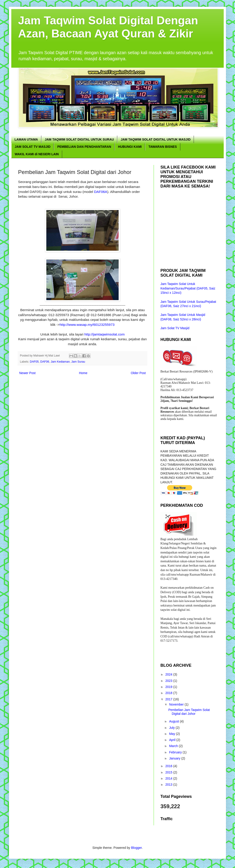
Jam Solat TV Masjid (175, 328)
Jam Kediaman (60, 362)
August (174, 721)
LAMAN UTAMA (26, 139)
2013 (169, 785)
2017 (169, 699)
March (174, 746)
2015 (169, 772)
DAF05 (34, 362)
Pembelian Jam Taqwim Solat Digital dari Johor (189, 712)
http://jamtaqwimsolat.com (105, 334)
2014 (169, 778)
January (175, 758)
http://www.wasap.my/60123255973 (87, 325)
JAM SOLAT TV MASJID (33, 147)
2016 (169, 766)
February (176, 752)
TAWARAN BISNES (163, 147)
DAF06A (101, 192)
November (177, 704)
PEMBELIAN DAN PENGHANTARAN (84, 147)
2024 (169, 674)
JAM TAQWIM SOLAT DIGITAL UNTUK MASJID (156, 139)
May (172, 734)
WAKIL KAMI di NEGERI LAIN (37, 154)
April (173, 740)
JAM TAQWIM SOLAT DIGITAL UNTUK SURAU (79, 139)
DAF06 (45, 362)
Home (83, 373)
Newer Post (27, 373)
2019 (169, 687)
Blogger (136, 848)
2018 (169, 693)
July (172, 728)
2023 (169, 681)
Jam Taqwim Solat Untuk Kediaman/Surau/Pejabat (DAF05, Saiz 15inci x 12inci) (188, 288)
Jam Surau (78, 362)
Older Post (138, 373)
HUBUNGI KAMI (130, 147)
